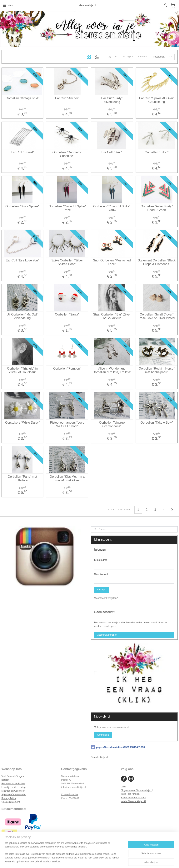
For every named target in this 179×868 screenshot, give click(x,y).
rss (86, 861)
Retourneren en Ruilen (13, 784)
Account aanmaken (107, 635)
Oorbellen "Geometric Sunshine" (67, 154)
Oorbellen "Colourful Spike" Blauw (112, 208)
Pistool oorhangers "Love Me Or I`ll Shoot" (67, 424)
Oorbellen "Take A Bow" (157, 422)
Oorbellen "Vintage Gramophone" (112, 424)
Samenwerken (128, 798)
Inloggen (102, 590)
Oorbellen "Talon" (157, 152)
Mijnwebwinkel (128, 861)
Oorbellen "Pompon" (67, 368)
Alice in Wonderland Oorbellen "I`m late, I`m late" (112, 370)
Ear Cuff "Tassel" (22, 152)
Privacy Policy (9, 798)
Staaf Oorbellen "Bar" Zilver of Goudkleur (112, 316)
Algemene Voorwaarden (14, 795)
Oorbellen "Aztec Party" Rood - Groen (157, 208)
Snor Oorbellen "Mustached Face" (112, 262)
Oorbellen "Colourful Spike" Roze (67, 208)
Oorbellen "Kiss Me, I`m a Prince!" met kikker (67, 478)
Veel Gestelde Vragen (13, 776)
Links (123, 787)
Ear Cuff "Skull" (112, 152)
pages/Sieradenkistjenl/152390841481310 (118, 747)
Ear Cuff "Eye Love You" (22, 260)
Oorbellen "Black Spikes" (22, 206)
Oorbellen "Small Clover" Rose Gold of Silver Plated (157, 316)
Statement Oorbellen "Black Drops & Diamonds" (157, 262)
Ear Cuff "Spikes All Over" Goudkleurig (157, 100)
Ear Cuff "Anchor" (67, 98)
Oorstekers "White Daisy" (22, 422)
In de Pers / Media (130, 794)
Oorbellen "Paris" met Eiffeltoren (22, 478)
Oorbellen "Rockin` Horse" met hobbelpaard (157, 370)
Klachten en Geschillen (13, 791)
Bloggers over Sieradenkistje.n (136, 790)
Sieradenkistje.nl (99, 757)
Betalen (5, 780)
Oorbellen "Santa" (67, 314)
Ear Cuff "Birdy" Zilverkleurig (112, 100)
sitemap (79, 861)
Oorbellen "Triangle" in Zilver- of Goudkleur (22, 370)
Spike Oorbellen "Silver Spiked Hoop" (67, 262)
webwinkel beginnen (98, 861)
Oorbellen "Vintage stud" (22, 98)
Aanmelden (103, 735)
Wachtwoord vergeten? (106, 598)
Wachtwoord (101, 574)
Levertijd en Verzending (14, 787)
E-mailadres (101, 560)
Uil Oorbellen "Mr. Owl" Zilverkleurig (22, 316)
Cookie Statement (11, 802)
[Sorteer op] (162, 57)
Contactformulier (70, 795)
